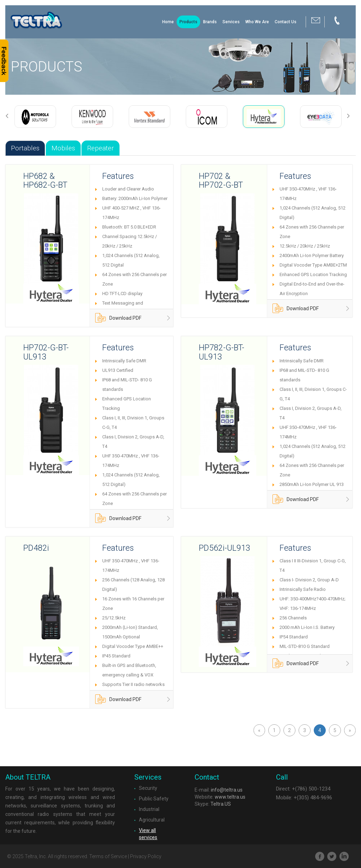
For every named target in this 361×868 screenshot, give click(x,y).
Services (231, 22)
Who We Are (257, 22)
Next (351, 116)
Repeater (100, 148)
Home (168, 22)
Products (188, 22)
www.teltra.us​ (230, 797)
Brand (48, 24)
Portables (25, 148)
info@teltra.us (227, 790)
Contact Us (286, 22)
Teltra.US (221, 804)
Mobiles (63, 148)
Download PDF (118, 320)
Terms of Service (108, 856)
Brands (210, 22)
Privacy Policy (146, 856)
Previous (10, 116)
